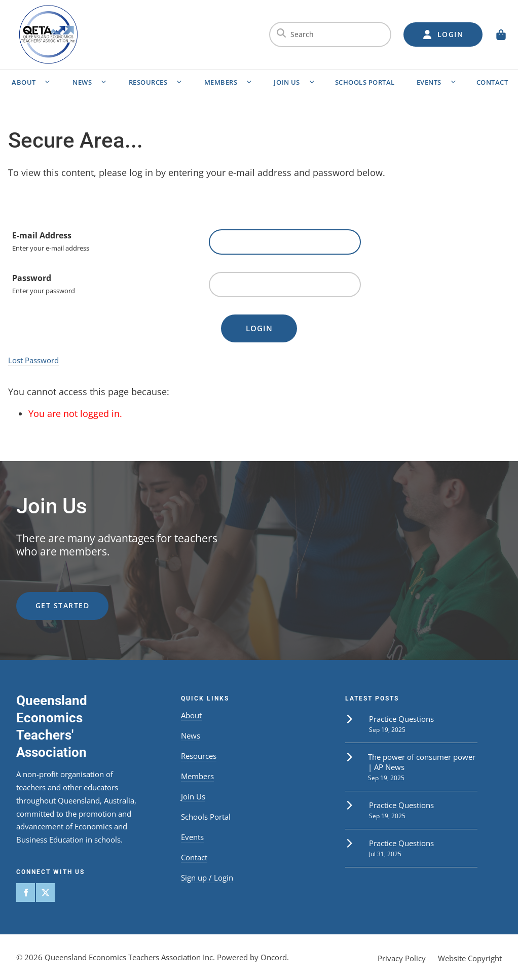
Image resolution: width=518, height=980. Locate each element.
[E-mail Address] (285, 242)
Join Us (287, 82)
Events (429, 82)
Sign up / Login (207, 878)
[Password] (285, 285)
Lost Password (33, 360)
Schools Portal (365, 82)
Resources (148, 82)
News (82, 82)
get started (43, 598)
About (24, 82)
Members (221, 82)
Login (259, 328)
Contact (194, 857)
